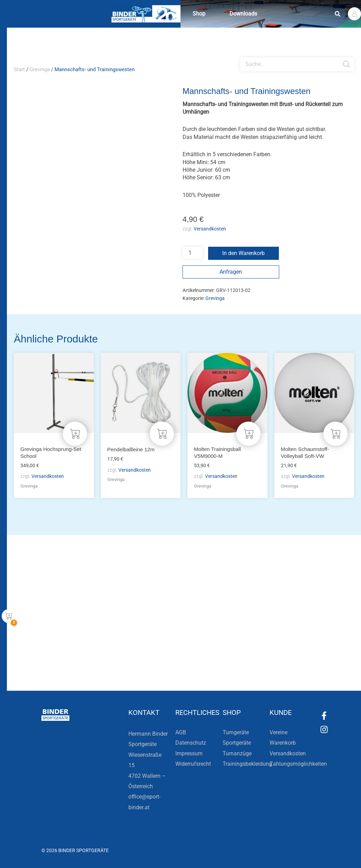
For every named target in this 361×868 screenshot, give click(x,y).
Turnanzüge (237, 753)
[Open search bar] (244, 55)
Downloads (248, 14)
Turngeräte (236, 732)
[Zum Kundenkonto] (218, 666)
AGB (181, 732)
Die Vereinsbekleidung (267, 641)
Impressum (189, 753)
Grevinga (40, 69)
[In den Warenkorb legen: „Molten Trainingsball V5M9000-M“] (248, 433)
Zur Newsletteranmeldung (120, 666)
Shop (201, 14)
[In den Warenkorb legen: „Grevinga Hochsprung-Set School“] (75, 433)
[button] (338, 14)
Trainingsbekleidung (247, 764)
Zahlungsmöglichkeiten (298, 764)
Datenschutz (191, 743)
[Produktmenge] (193, 253)
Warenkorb (283, 743)
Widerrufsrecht (193, 764)
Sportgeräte (237, 743)
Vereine (279, 732)
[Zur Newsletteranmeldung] (72, 666)
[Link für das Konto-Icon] (354, 14)
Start (19, 69)
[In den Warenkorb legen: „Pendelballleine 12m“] (162, 433)
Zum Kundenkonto (254, 666)
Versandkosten (210, 229)
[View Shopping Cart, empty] (9, 616)
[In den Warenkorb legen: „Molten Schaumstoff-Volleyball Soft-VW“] (335, 433)
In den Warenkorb (243, 253)
